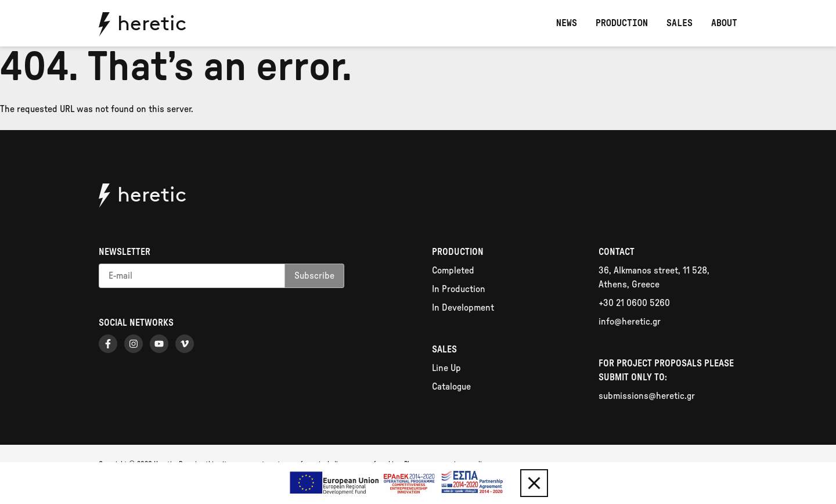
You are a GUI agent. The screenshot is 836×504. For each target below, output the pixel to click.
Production (622, 23)
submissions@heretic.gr (647, 396)
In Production (459, 289)
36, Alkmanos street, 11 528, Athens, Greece (654, 278)
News (567, 23)
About (724, 23)
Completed (453, 271)
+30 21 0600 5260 (634, 303)
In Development (463, 308)
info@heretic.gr (630, 322)
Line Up (446, 368)
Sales (680, 23)
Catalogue (451, 387)
